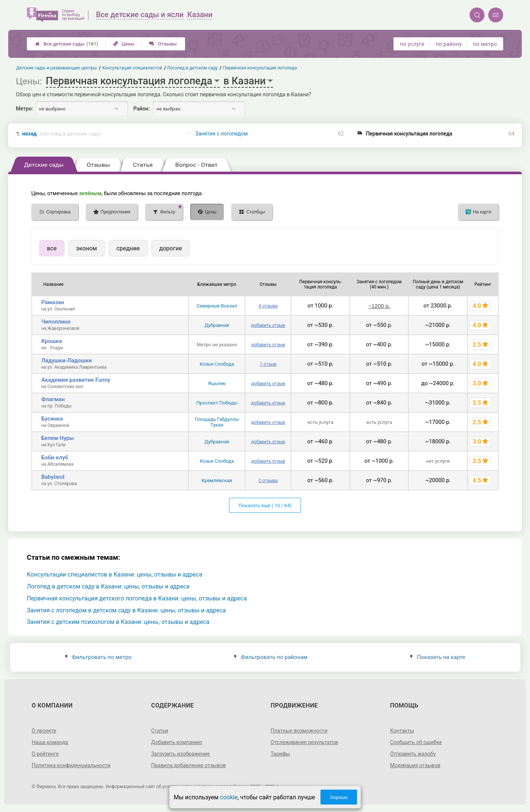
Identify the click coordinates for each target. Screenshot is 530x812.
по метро (485, 44)
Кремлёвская (217, 480)
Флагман (53, 399)
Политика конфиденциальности (71, 765)
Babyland (53, 477)
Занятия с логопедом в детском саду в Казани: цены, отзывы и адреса (126, 610)
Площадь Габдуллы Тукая (217, 422)
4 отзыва (268, 306)
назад (61, 134)
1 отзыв (268, 364)
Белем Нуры (58, 438)
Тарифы (280, 754)
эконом (87, 248)
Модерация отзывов (415, 765)
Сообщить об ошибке (416, 742)
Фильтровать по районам (271, 657)
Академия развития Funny (76, 380)
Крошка (52, 341)
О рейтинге (45, 754)
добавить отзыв (268, 325)
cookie (229, 797)
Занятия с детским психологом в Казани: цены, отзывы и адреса (118, 622)
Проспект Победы (217, 403)
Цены (124, 44)
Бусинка (52, 419)
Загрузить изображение (180, 754)
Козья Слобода (217, 364)
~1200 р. (379, 306)
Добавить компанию (177, 742)
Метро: (25, 109)
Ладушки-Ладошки (67, 360)
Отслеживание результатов (305, 742)
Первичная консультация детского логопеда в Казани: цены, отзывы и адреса (137, 598)
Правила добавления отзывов (188, 765)
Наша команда (50, 742)
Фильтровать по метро (98, 657)
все (52, 248)
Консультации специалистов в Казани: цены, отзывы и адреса (115, 574)
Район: (142, 109)
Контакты (402, 731)
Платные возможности (299, 731)
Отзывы (163, 44)
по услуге (412, 44)
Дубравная (217, 325)
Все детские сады (67, 44)
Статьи (160, 731)
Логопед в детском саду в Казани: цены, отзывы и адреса (108, 586)
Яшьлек (217, 383)
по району (449, 44)
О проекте (44, 731)
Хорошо (339, 797)
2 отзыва (268, 481)
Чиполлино (56, 322)
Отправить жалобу (413, 754)
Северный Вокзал (217, 306)
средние (128, 248)
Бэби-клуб (55, 457)
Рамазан (53, 302)
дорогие (171, 248)
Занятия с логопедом (222, 134)
